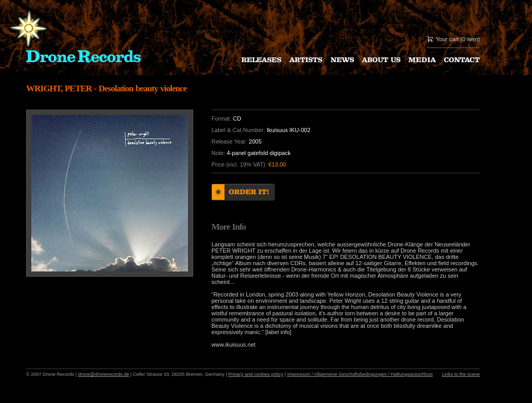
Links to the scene (461, 374)
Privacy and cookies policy (256, 374)
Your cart (447, 39)
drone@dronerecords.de (104, 374)
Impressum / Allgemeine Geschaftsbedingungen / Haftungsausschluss (360, 374)
